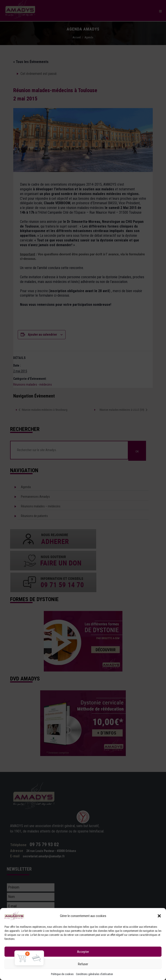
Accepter (83, 952)
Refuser (83, 964)
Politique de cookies (62, 974)
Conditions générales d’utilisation (94, 974)
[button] (159, 916)
